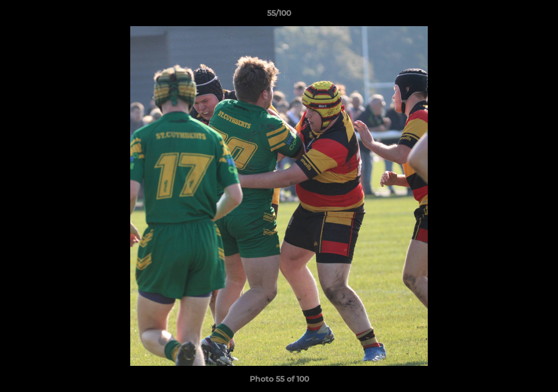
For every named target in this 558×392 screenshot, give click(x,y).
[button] (538, 16)
